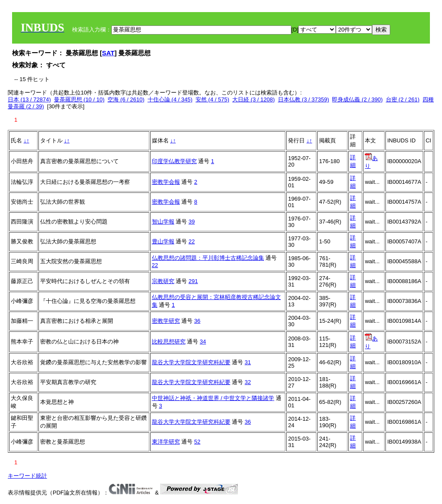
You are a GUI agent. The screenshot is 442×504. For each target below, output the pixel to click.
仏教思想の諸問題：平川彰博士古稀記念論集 (208, 258)
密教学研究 (166, 321)
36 (197, 321)
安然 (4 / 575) (212, 99)
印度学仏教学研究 (174, 161)
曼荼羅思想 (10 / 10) (79, 99)
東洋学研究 (166, 442)
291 (193, 281)
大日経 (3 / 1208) (253, 99)
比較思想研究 (169, 342)
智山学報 (163, 222)
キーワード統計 (27, 476)
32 (248, 382)
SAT (108, 53)
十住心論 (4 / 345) (170, 99)
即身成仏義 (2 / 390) (357, 99)
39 (192, 222)
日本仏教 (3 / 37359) (304, 99)
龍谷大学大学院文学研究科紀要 (191, 362)
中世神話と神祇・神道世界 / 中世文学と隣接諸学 (213, 398)
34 (203, 342)
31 (248, 362)
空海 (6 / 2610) (126, 99)
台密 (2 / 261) (403, 99)
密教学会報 (166, 182)
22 (192, 241)
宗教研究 (163, 281)
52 (197, 442)
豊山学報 (163, 241)
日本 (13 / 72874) (29, 99)
